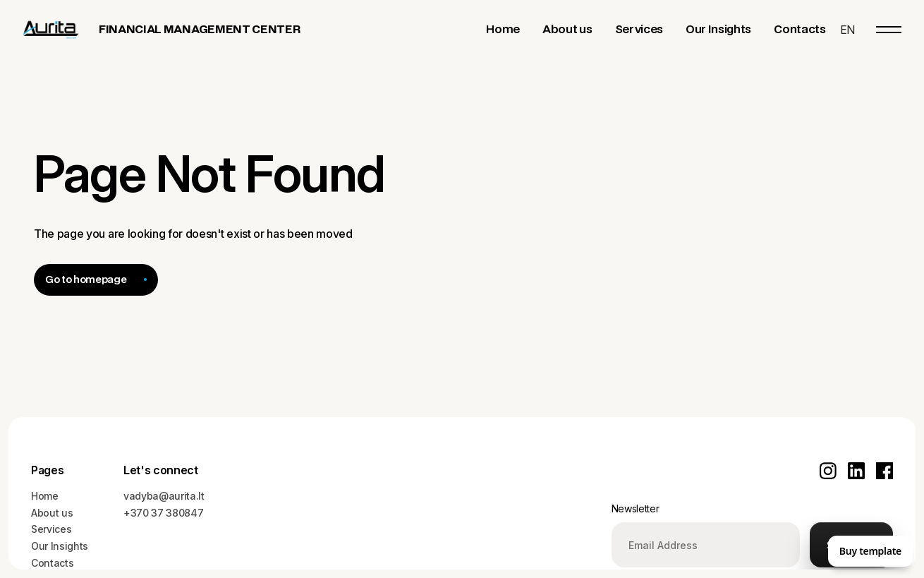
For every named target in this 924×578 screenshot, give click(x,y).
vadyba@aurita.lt (164, 496)
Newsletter (636, 508)
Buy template (870, 551)
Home (45, 496)
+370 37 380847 (164, 513)
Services (51, 529)
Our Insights (60, 546)
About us (52, 513)
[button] (847, 30)
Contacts (52, 563)
